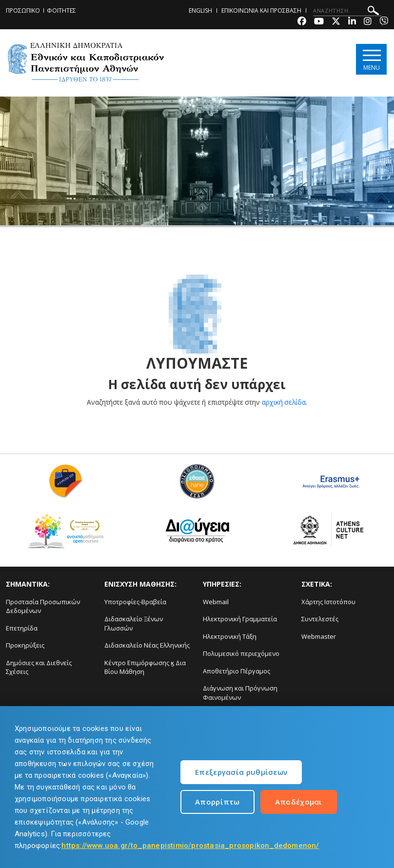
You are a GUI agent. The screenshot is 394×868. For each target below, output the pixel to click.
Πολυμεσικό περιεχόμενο (241, 653)
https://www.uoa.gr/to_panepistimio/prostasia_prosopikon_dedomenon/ (190, 846)
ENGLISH (200, 10)
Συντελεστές (320, 619)
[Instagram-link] (368, 22)
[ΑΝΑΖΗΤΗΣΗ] (347, 11)
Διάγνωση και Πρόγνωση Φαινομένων (240, 693)
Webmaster (319, 636)
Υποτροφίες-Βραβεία (135, 602)
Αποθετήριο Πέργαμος (236, 671)
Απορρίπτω (217, 802)
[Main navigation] (371, 59)
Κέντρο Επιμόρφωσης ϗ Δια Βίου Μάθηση (145, 667)
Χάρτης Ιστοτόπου (328, 602)
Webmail (216, 602)
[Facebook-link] (302, 22)
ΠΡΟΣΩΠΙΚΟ (23, 10)
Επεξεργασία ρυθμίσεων (241, 772)
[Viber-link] (384, 22)
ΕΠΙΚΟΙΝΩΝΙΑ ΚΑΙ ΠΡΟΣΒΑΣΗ (261, 10)
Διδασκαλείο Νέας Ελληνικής (147, 645)
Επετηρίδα (22, 628)
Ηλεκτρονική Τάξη (230, 636)
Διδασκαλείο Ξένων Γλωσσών (134, 623)
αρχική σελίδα (284, 402)
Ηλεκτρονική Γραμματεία (240, 619)
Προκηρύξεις (25, 645)
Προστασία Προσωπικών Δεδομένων (43, 606)
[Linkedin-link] (352, 22)
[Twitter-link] (336, 22)
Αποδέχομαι (299, 802)
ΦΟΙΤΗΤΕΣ (61, 10)
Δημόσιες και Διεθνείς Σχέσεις (39, 667)
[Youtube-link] (319, 22)
